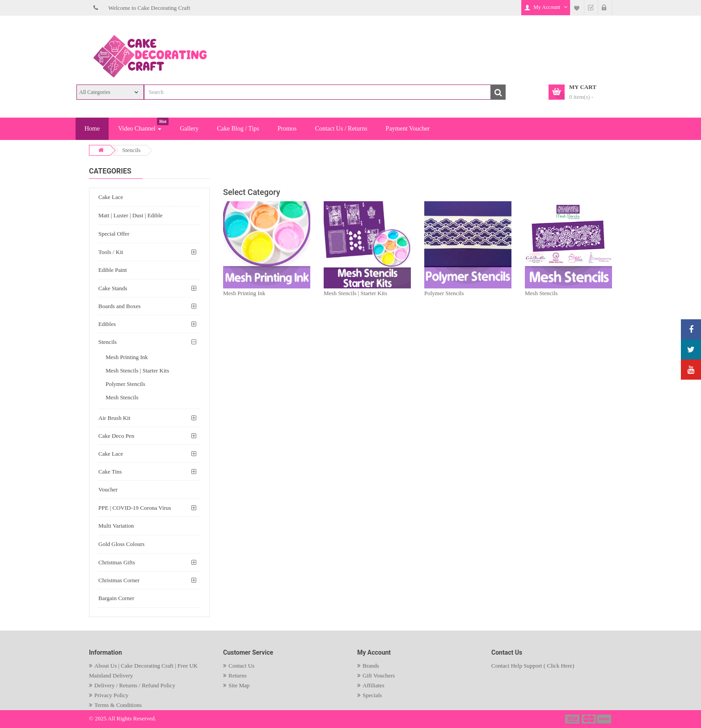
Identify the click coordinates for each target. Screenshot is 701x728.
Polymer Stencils (444, 293)
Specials (372, 695)
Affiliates (374, 685)
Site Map (239, 685)
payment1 (573, 719)
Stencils (131, 150)
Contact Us (241, 666)
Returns (237, 675)
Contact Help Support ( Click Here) (533, 666)
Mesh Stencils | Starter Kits (355, 293)
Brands (371, 666)
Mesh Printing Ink (244, 293)
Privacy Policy (111, 695)
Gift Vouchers (379, 675)
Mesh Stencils (541, 293)
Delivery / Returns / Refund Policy (135, 685)
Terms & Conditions (118, 705)
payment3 (604, 719)
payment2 (589, 719)
